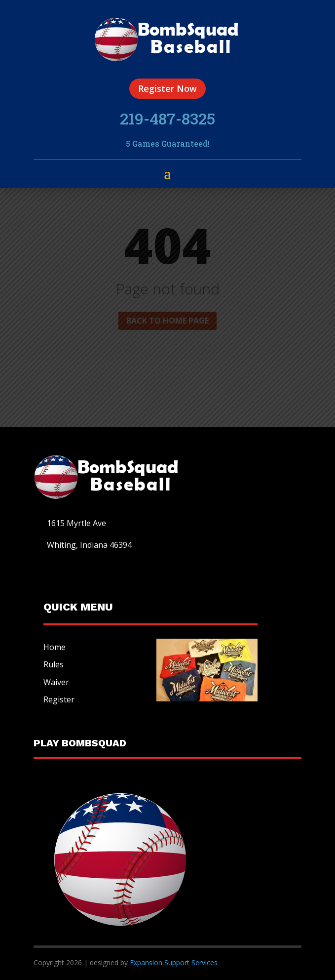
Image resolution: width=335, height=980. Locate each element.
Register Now (167, 88)
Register (59, 699)
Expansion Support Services (173, 962)
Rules (54, 664)
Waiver (56, 682)
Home (55, 647)
